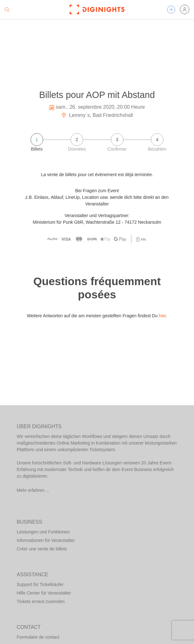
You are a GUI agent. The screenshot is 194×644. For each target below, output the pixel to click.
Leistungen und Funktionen (43, 532)
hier (162, 316)
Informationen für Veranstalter (46, 540)
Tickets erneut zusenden (41, 601)
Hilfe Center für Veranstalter (44, 593)
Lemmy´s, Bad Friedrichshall (97, 115)
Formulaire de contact (38, 637)
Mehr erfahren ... (33, 490)
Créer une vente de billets (42, 549)
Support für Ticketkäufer (40, 584)
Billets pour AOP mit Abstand (97, 95)
